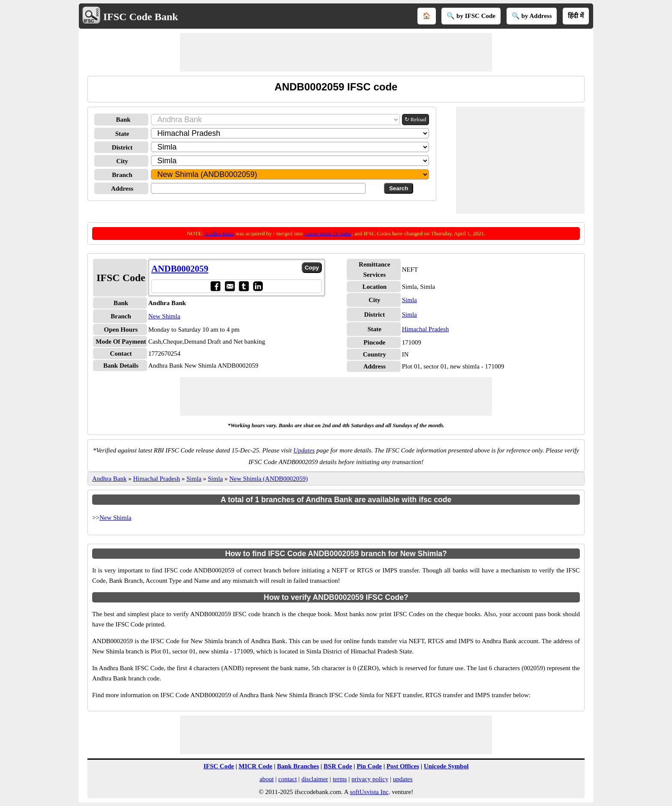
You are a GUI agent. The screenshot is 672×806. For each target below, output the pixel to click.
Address (122, 189)
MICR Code (256, 766)
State (122, 134)
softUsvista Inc (369, 792)
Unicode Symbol (446, 766)
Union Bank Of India (328, 233)
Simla (409, 300)
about (266, 779)
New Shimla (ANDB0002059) (268, 479)
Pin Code (369, 766)
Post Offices (403, 766)
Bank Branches (298, 766)
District (122, 147)
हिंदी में (576, 16)
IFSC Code (219, 766)
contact (287, 779)
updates (403, 779)
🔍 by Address (532, 16)
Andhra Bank (219, 233)
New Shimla (164, 316)
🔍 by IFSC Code (471, 16)
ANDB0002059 (180, 269)
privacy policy (370, 779)
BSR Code (338, 766)
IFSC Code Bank (141, 17)
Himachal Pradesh (426, 329)
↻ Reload (415, 119)
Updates (304, 450)
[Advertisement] (336, 52)
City (122, 161)
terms (340, 779)
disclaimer (315, 779)
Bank (123, 120)
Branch (122, 175)
